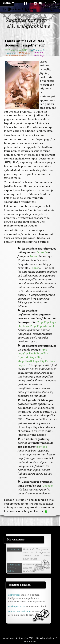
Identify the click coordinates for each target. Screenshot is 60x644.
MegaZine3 (25, 361)
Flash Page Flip (39, 353)
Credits (35, 638)
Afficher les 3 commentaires (17, 54)
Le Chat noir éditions (20, 611)
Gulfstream (14, 595)
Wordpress (9, 638)
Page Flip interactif (42, 326)
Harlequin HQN (17, 606)
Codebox (48, 486)
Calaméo (42, 253)
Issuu (33, 256)
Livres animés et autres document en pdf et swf (25, 43)
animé (40, 52)
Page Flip (43, 322)
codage (40, 55)
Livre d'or (23, 638)
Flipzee (35, 268)
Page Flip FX (41, 361)
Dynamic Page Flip (29, 357)
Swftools (42, 447)
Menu (7, 3)
